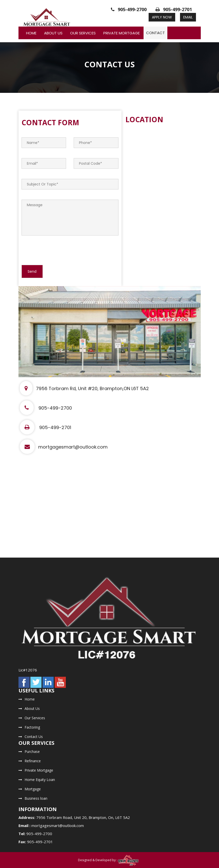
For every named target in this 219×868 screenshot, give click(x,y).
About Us (53, 33)
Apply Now (162, 17)
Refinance (33, 761)
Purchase (32, 751)
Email (188, 17)
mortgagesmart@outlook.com (64, 447)
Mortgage (33, 789)
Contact (155, 33)
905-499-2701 (174, 9)
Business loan (36, 798)
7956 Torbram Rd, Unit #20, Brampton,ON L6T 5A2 (84, 388)
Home (31, 33)
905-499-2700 (129, 9)
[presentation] (60, 250)
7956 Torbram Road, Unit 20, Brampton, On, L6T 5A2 (83, 817)
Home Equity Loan (40, 780)
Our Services (83, 33)
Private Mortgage (122, 33)
